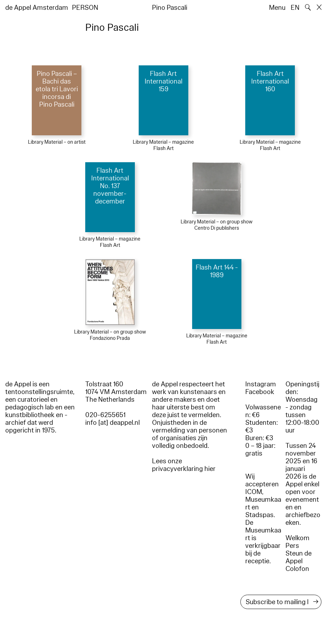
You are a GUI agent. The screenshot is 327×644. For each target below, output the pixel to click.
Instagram (261, 384)
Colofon (297, 569)
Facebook (260, 392)
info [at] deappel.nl (112, 423)
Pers (292, 546)
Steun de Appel (299, 557)
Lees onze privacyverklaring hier (184, 465)
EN (295, 8)
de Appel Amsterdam (37, 8)
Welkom (297, 538)
